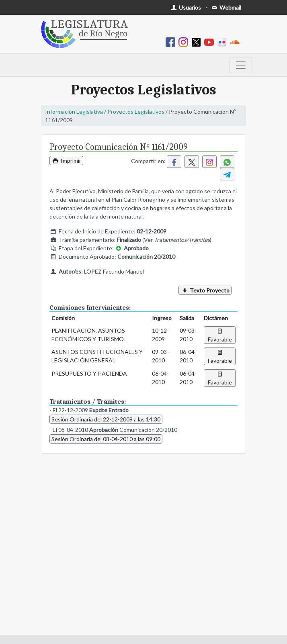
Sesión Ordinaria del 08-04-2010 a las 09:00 (106, 439)
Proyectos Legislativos (136, 111)
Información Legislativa (74, 111)
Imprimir (66, 160)
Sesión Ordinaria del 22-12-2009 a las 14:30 (106, 419)
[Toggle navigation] (241, 65)
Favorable (220, 335)
